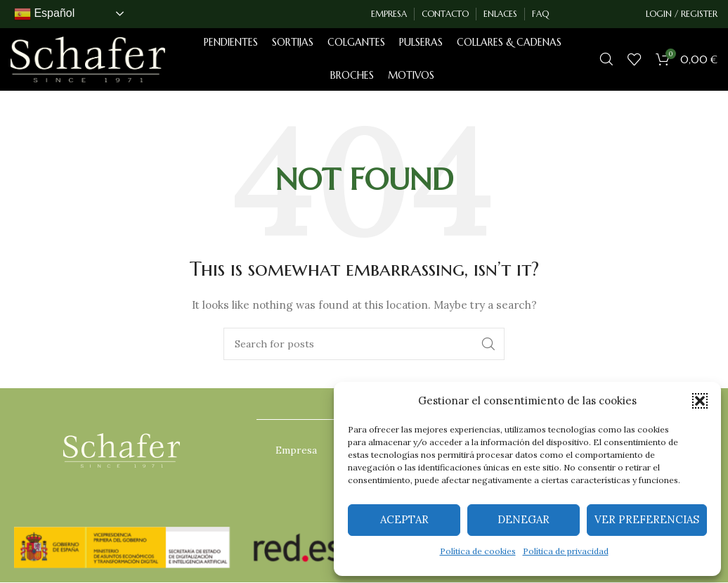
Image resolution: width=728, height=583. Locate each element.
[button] (700, 401)
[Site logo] (88, 59)
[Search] (606, 60)
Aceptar (404, 519)
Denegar (524, 519)
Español (44, 14)
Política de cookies (478, 551)
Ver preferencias (647, 519)
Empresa (296, 451)
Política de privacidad (566, 551)
